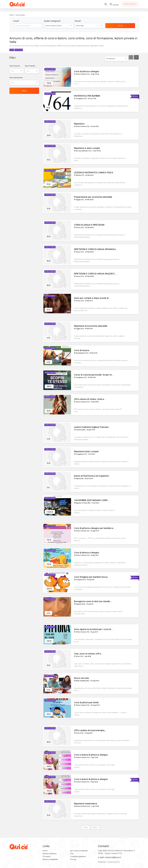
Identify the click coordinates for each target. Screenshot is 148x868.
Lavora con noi (114, 862)
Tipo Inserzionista (16, 78)
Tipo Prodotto (30, 66)
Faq (72, 854)
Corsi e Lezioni (50, 69)
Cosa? (16, 21)
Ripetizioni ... (80, 124)
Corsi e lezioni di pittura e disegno (91, 755)
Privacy (73, 859)
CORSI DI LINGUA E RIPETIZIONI (89, 225)
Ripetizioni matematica (86, 804)
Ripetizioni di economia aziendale (91, 326)
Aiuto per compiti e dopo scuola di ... (92, 298)
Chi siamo (47, 856)
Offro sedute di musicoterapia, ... (90, 730)
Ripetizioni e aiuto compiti (87, 148)
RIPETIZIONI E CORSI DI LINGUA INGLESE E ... (95, 274)
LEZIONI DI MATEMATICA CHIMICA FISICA (94, 173)
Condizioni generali (78, 856)
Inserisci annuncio (50, 854)
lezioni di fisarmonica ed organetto (92, 476)
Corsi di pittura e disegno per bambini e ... (95, 528)
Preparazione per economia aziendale (93, 197)
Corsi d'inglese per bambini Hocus (91, 577)
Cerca (120, 26)
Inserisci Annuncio (130, 4)
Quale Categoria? (52, 21)
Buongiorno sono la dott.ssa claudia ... (93, 601)
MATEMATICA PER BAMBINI (87, 96)
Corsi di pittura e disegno (87, 71)
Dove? (78, 21)
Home (45, 851)
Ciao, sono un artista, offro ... (89, 654)
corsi (12, 50)
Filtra (24, 91)
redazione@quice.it (113, 857)
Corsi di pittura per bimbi (86, 703)
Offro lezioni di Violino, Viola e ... (90, 399)
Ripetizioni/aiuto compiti (86, 451)
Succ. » (96, 827)
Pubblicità (102, 862)
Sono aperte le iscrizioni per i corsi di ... (93, 629)
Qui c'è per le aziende (79, 851)
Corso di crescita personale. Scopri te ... (94, 375)
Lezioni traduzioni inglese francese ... (92, 427)
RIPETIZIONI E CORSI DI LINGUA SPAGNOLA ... (96, 249)
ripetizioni (19, 50)
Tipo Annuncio (15, 66)
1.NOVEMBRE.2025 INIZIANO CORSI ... (92, 500)
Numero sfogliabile (50, 859)
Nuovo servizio (82, 678)
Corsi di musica (82, 350)
